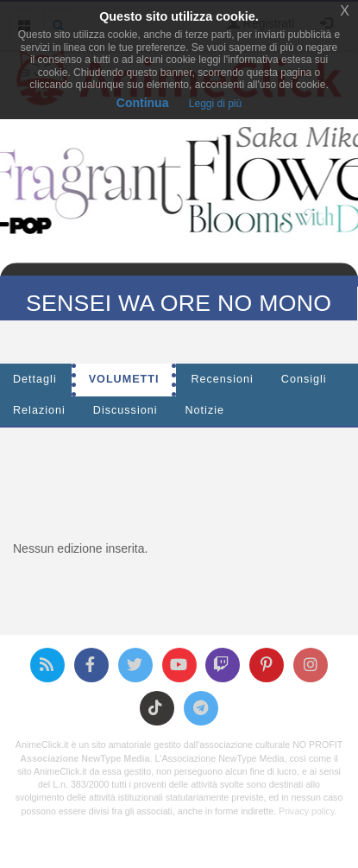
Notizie (205, 410)
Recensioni (222, 379)
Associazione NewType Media (85, 758)
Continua (143, 103)
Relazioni (39, 410)
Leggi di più (215, 104)
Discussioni (126, 410)
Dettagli (35, 379)
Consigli (304, 379)
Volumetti (124, 379)
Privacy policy (306, 811)
